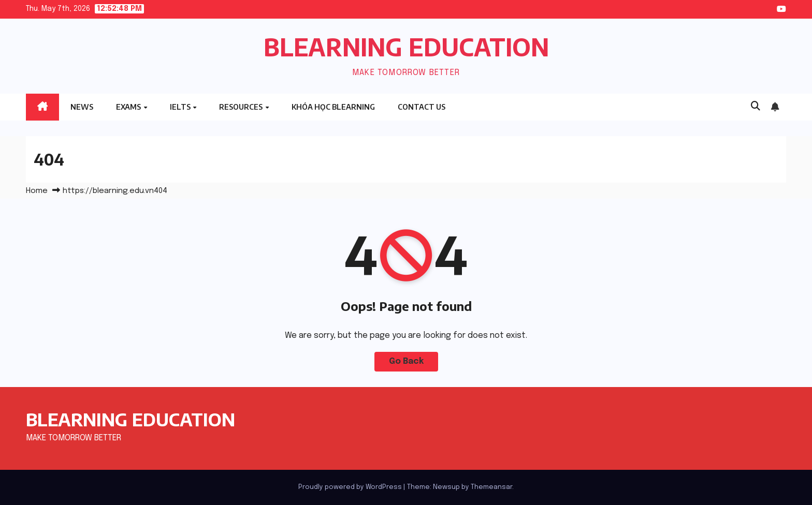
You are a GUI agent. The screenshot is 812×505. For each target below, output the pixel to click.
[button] (756, 107)
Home (37, 191)
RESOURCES (242, 107)
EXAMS (129, 107)
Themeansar (491, 487)
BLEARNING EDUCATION (406, 47)
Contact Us (422, 107)
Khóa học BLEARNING (333, 107)
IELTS (181, 107)
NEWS (82, 107)
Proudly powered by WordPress (351, 487)
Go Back (406, 361)
